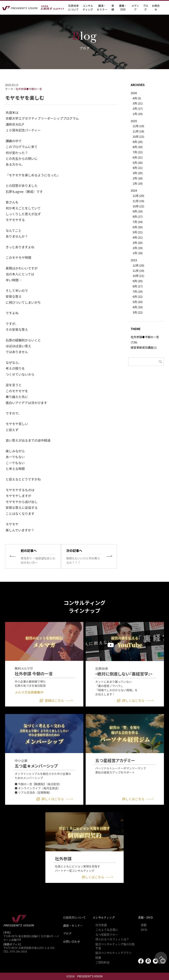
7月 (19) (138, 291)
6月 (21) (138, 157)
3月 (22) (138, 312)
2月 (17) (138, 108)
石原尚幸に (73, 8)
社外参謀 (101, 925)
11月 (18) (139, 131)
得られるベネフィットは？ (112, 939)
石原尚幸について (74, 917)
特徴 (98, 958)
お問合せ (156, 8)
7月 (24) (138, 222)
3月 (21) (138, 103)
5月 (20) (138, 163)
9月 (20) (138, 142)
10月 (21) (139, 276)
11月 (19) (139, 201)
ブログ (145, 8)
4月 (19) (138, 307)
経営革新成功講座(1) (144, 347)
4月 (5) (137, 98)
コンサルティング (104, 917)
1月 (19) (138, 114)
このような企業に (107, 930)
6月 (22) (138, 297)
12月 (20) (139, 196)
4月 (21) (138, 168)
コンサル (88, 8)
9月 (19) (138, 211)
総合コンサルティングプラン (114, 953)
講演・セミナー (73, 925)
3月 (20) (138, 173)
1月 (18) (138, 253)
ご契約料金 (102, 962)
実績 (113, 8)
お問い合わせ (72, 941)
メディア (135, 8)
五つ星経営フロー (107, 934)
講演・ (102, 8)
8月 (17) (138, 216)
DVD (144, 930)
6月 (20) (138, 227)
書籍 (144, 925)
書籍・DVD (123, 8)
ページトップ (161, 958)
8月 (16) (138, 147)
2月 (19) (138, 248)
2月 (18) (138, 178)
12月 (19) (139, 126)
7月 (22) (138, 152)
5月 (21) (138, 232)
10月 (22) (139, 136)
